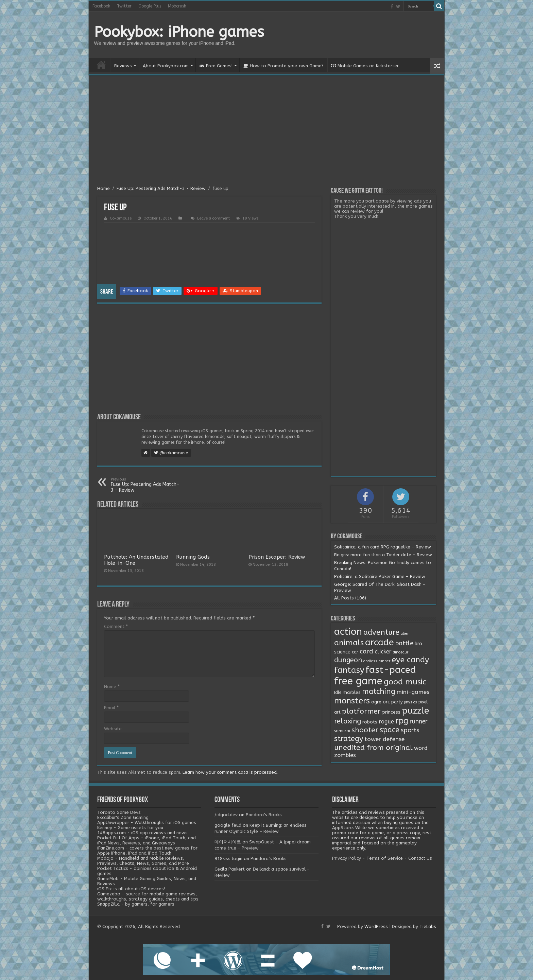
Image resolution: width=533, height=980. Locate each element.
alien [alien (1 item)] (405, 634)
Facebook (101, 6)
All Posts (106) (350, 598)
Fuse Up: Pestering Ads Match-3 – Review (146, 485)
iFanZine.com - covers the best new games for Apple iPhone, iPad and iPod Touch (147, 851)
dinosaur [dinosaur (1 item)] (401, 652)
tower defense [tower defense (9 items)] (384, 739)
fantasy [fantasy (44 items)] (349, 670)
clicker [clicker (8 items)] (383, 651)
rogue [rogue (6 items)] (386, 722)
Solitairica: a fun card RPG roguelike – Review (383, 547)
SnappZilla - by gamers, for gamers (136, 904)
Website (113, 729)
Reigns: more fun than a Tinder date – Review (383, 555)
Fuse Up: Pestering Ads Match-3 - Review (161, 188)
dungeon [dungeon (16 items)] (348, 660)
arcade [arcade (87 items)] (380, 642)
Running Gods (193, 557)
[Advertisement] (267, 132)
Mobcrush (177, 6)
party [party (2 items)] (397, 702)
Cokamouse (121, 218)
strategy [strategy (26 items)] (349, 739)
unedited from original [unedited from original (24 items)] (373, 748)
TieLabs (428, 926)
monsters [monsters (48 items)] (352, 701)
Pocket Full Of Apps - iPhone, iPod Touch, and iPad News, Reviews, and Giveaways (147, 840)
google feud (228, 825)
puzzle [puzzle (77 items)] (415, 711)
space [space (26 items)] (390, 730)
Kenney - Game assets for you (130, 828)
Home (101, 65)
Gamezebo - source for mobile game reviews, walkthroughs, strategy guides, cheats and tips (148, 896)
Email (111, 708)
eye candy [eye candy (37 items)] (410, 660)
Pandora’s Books (264, 815)
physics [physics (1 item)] (410, 702)
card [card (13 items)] (366, 651)
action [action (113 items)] (348, 632)
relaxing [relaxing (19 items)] (348, 721)
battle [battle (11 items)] (404, 643)
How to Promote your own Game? (283, 66)
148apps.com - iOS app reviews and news (142, 833)
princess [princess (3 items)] (391, 712)
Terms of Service (385, 858)
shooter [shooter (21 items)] (365, 730)
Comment (116, 626)
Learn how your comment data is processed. (230, 772)
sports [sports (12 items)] (410, 730)
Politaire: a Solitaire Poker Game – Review (380, 576)
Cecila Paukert (230, 869)
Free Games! (216, 66)
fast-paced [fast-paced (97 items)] (391, 670)
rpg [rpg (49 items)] (402, 721)
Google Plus (150, 6)
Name (112, 687)
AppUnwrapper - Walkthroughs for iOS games (147, 822)
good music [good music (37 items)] (405, 682)
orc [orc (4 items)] (386, 702)
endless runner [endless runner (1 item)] (377, 661)
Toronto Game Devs (119, 812)
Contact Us (420, 858)
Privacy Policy (347, 858)
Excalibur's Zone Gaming (123, 817)
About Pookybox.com (166, 66)
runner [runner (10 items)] (419, 722)
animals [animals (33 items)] (349, 643)
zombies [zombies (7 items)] (345, 755)
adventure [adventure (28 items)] (381, 632)
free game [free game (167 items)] (358, 681)
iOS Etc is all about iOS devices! (131, 889)
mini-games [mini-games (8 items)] (413, 692)
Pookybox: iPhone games (179, 32)
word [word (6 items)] (421, 748)
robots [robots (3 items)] (370, 722)
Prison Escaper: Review (277, 557)
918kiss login (228, 859)
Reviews (123, 66)
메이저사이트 (228, 842)
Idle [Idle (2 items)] (338, 693)
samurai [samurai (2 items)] (342, 731)
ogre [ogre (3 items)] (376, 702)
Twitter (124, 6)
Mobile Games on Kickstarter (365, 66)
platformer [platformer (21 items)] (361, 711)
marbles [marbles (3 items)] (352, 693)
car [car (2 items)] (355, 652)
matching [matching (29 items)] (379, 692)
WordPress (376, 926)
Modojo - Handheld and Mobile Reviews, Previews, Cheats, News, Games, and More (143, 861)
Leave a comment (213, 218)
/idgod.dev (226, 815)
